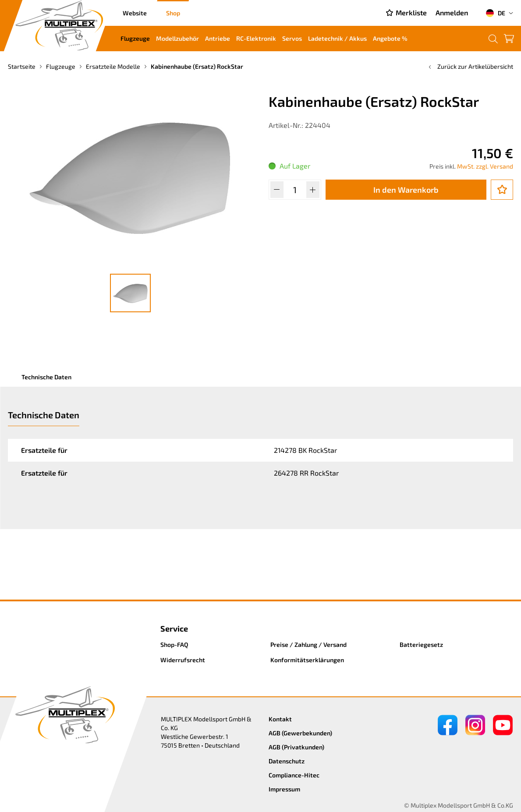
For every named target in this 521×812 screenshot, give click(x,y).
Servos (292, 38)
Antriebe (218, 38)
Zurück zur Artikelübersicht (470, 66)
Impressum (284, 789)
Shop (173, 13)
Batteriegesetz (421, 644)
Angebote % (390, 38)
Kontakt (280, 719)
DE (495, 13)
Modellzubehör (177, 38)
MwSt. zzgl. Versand (485, 166)
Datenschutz (287, 761)
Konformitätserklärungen (307, 660)
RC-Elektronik (256, 38)
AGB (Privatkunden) (296, 747)
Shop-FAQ (174, 644)
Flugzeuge (135, 38)
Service (174, 628)
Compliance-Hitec (294, 775)
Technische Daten (46, 377)
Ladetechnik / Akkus (337, 38)
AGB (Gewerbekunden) (300, 733)
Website (135, 13)
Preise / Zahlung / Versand (308, 644)
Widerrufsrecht (183, 660)
